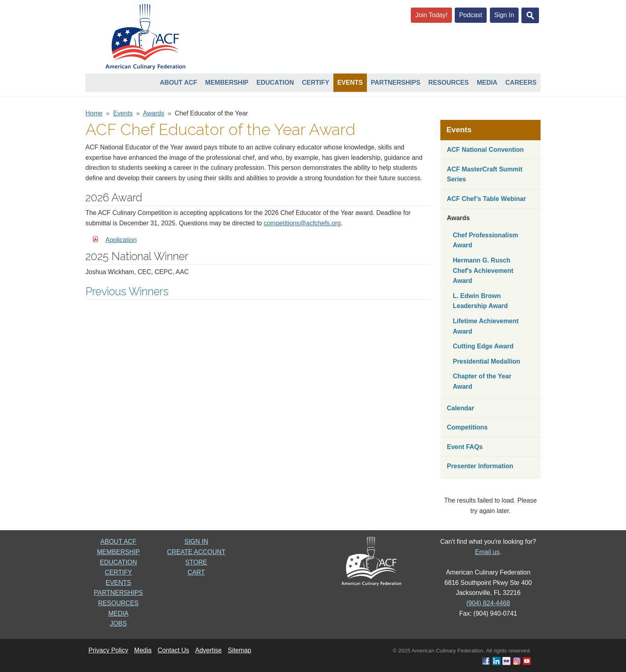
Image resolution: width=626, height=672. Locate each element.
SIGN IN (196, 542)
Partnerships (396, 83)
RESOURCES (118, 603)
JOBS (119, 623)
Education (275, 83)
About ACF (178, 83)
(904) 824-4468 (488, 603)
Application (121, 240)
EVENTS (118, 583)
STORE (196, 562)
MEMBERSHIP (119, 552)
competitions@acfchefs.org (302, 223)
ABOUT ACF (118, 542)
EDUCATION (118, 562)
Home (94, 113)
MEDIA (118, 613)
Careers (521, 83)
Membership (227, 83)
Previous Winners (127, 291)
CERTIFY (118, 572)
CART (196, 572)
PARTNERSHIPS (118, 593)
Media (487, 83)
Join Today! (431, 15)
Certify (315, 83)
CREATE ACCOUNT (196, 552)
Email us (487, 552)
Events (350, 83)
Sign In (504, 15)
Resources (449, 83)
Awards (154, 113)
